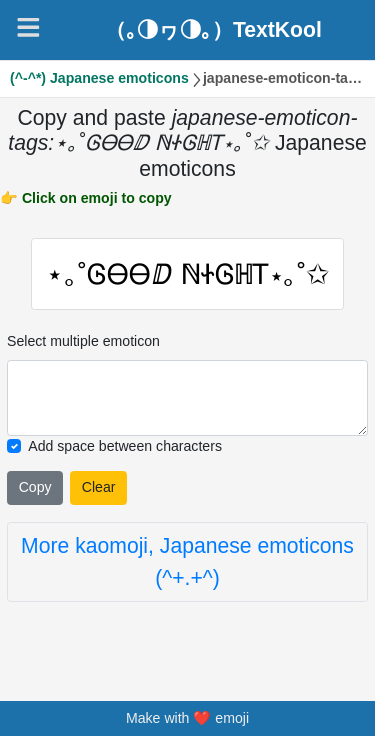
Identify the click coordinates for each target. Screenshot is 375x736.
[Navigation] (28, 27)
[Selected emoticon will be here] (187, 398)
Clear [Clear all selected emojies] (99, 487)
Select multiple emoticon (83, 341)
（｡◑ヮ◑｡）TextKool (213, 29)
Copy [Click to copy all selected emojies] (35, 487)
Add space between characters (125, 446)
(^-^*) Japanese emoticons (99, 78)
